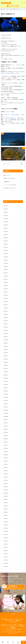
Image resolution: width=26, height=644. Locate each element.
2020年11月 (6, 413)
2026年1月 (6, 215)
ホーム (3, 642)
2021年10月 (6, 378)
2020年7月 (6, 426)
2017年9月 (6, 535)
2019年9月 (6, 458)
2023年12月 (6, 295)
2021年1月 (6, 407)
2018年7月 (6, 503)
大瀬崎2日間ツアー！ (7, 182)
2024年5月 (6, 279)
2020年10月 (6, 416)
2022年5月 (6, 356)
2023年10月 (6, 302)
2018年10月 (6, 493)
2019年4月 (6, 474)
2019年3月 (6, 477)
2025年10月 (6, 225)
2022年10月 (6, 340)
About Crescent (13, 622)
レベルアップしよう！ (20, 619)
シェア (8, 642)
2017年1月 (6, 560)
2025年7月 (6, 235)
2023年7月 (6, 311)
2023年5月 (6, 318)
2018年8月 (6, 499)
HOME (3, 9)
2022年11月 (6, 337)
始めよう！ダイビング (9, 619)
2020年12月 (6, 410)
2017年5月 (6, 547)
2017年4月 (6, 551)
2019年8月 (6, 461)
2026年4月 (6, 206)
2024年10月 (6, 263)
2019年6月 (6, 468)
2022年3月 (6, 362)
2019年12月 (6, 448)
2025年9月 (6, 228)
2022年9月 (6, 343)
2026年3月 (6, 209)
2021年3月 (6, 401)
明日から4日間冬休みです (15, 9)
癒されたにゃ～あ (7, 175)
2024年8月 (6, 270)
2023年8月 (6, 308)
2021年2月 (6, 404)
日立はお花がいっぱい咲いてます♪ (10, 188)
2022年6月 (6, 353)
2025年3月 (6, 247)
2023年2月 (6, 327)
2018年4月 (6, 512)
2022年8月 (6, 346)
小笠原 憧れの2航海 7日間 (10, 118)
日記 (7, 9)
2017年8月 (6, 538)
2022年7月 (6, 349)
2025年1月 (6, 254)
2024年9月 (6, 266)
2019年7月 (6, 464)
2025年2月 (6, 251)
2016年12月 (6, 563)
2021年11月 (6, 375)
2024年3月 (6, 286)
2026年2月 (6, 212)
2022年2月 (6, 365)
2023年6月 (6, 314)
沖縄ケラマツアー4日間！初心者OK (12, 115)
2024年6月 (6, 276)
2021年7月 (6, 388)
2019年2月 (6, 480)
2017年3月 (6, 554)
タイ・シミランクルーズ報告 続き (10, 185)
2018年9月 (6, 496)
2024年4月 (6, 282)
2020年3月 (6, 439)
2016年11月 (6, 566)
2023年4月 (6, 321)
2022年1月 (6, 369)
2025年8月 (6, 231)
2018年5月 (6, 509)
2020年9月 (6, 420)
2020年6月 (6, 429)
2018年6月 (6, 506)
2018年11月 (6, 490)
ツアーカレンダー (8, 73)
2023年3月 (6, 324)
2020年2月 (6, 442)
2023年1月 (6, 330)
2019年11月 (6, 452)
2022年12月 (6, 333)
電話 (18, 642)
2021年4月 (6, 397)
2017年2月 (6, 557)
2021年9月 (6, 381)
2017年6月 (6, 544)
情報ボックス (18, 621)
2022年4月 (6, 359)
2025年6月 (6, 238)
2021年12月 (6, 372)
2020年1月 (6, 445)
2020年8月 (6, 423)
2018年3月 (6, 515)
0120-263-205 (7, 195)
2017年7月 (6, 541)
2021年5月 (6, 394)
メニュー (13, 642)
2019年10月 (6, 455)
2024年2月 (6, 289)
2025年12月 (6, 219)
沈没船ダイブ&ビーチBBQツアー (10, 178)
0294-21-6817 (14, 6)
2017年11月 (6, 528)
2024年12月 (6, 257)
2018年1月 (6, 522)
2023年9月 (6, 305)
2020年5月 (6, 432)
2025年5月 (6, 241)
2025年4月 (6, 244)
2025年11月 (6, 222)
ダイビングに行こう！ (10, 621)
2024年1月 (6, 292)
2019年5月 (6, 471)
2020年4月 (6, 436)
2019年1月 (6, 483)
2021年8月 (6, 385)
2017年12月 (6, 525)
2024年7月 (6, 273)
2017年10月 (6, 531)
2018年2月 (6, 519)
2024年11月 (6, 260)
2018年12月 (6, 487)
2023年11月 (6, 298)
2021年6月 (6, 391)
